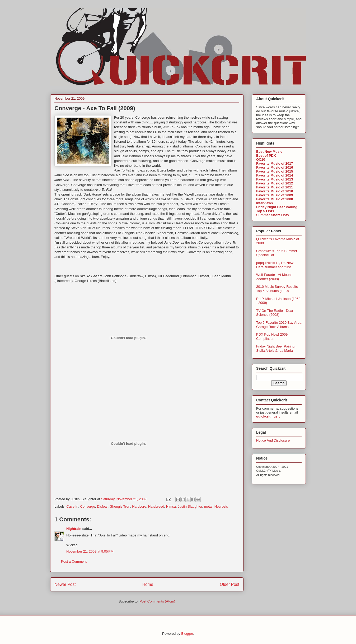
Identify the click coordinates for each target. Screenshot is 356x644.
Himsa (171, 506)
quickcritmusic (268, 416)
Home (148, 584)
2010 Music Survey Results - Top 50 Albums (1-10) (278, 289)
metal (208, 506)
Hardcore (139, 506)
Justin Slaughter (190, 506)
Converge (88, 506)
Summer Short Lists (273, 215)
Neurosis (221, 506)
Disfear (102, 506)
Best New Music (269, 152)
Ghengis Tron (120, 506)
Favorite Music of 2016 (275, 167)
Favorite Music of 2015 (275, 171)
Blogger (187, 634)
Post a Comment (74, 561)
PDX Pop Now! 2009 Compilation (272, 337)
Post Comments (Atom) (157, 601)
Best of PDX (266, 156)
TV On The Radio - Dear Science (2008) (275, 313)
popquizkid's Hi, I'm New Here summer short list (275, 265)
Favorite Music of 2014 (275, 175)
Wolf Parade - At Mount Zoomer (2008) (274, 277)
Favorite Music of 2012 (275, 183)
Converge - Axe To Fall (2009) (95, 108)
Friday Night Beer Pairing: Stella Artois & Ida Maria (276, 348)
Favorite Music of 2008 (275, 199)
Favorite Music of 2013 (275, 179)
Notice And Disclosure (273, 440)
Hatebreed (156, 506)
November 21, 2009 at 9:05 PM (90, 551)
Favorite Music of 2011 (275, 187)
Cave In (72, 506)
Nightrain (74, 529)
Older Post (229, 584)
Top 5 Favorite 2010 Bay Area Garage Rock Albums (279, 325)
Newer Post (65, 584)
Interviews (265, 203)
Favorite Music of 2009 (275, 195)
